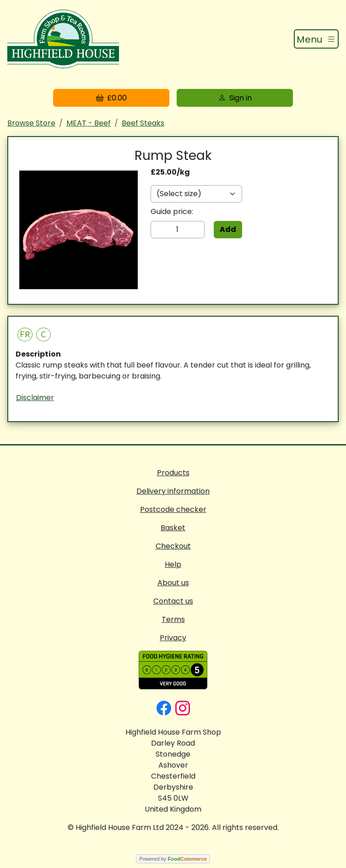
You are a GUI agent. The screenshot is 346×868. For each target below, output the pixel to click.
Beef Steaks (143, 123)
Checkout (173, 546)
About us (173, 583)
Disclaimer (35, 398)
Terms (173, 619)
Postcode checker (173, 509)
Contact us (173, 601)
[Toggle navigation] (316, 39)
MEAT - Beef (89, 123)
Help (173, 564)
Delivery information (173, 491)
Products (173, 473)
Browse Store (31, 123)
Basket (173, 528)
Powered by (173, 859)
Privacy (173, 638)
